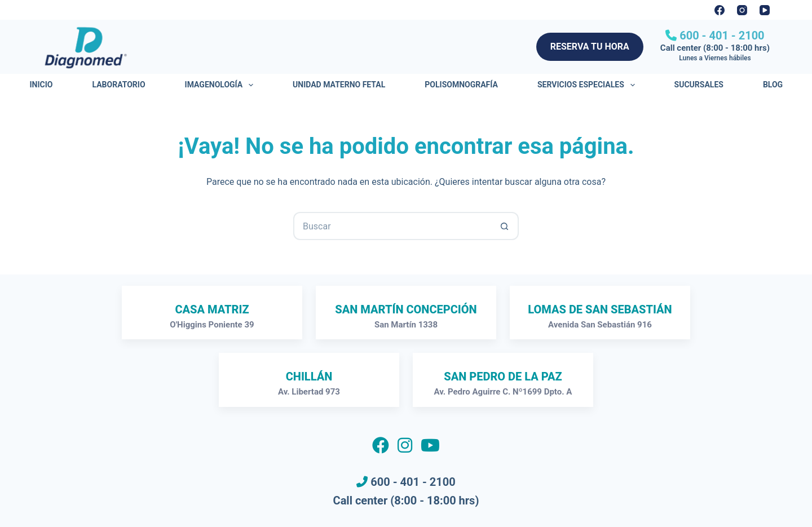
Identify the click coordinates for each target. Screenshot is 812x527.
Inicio (41, 85)
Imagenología (221, 85)
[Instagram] (742, 10)
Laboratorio (118, 85)
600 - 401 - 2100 (720, 36)
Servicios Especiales (588, 85)
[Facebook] (720, 10)
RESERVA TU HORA (590, 46)
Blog (773, 85)
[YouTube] (765, 10)
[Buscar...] (392, 226)
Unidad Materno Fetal (339, 85)
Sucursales (699, 85)
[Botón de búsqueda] (505, 226)
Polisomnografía (461, 85)
